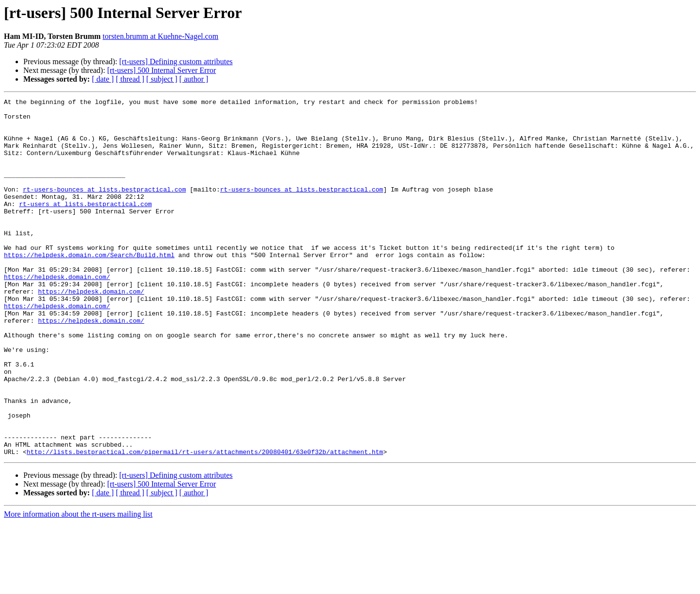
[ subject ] (162, 79)
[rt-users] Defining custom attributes (176, 61)
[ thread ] (130, 79)
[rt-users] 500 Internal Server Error (161, 70)
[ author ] (194, 79)
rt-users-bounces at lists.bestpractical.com (104, 208)
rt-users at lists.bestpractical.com (85, 226)
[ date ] (103, 79)
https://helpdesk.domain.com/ (57, 313)
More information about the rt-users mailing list (78, 585)
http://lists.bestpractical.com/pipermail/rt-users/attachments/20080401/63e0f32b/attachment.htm (205, 523)
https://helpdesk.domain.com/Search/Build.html (89, 287)
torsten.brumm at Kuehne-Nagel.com (160, 36)
